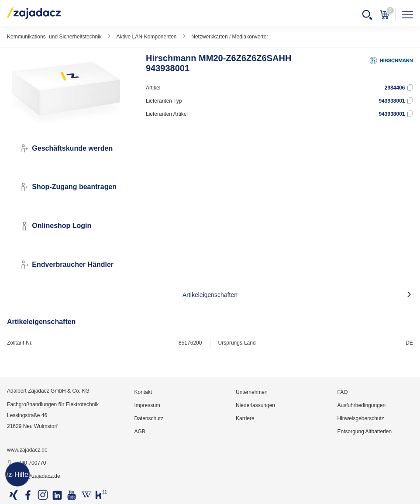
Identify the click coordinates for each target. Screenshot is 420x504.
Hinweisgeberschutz (360, 418)
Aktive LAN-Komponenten (146, 37)
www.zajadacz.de (27, 450)
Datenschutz (149, 418)
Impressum (147, 405)
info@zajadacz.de (34, 476)
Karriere (245, 418)
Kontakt (143, 392)
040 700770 (26, 463)
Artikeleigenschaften (210, 295)
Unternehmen (252, 392)
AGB (139, 432)
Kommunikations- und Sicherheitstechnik (54, 37)
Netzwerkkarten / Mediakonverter (230, 37)
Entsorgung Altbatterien (364, 432)
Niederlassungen (255, 405)
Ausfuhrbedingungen (361, 405)
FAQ (342, 392)
